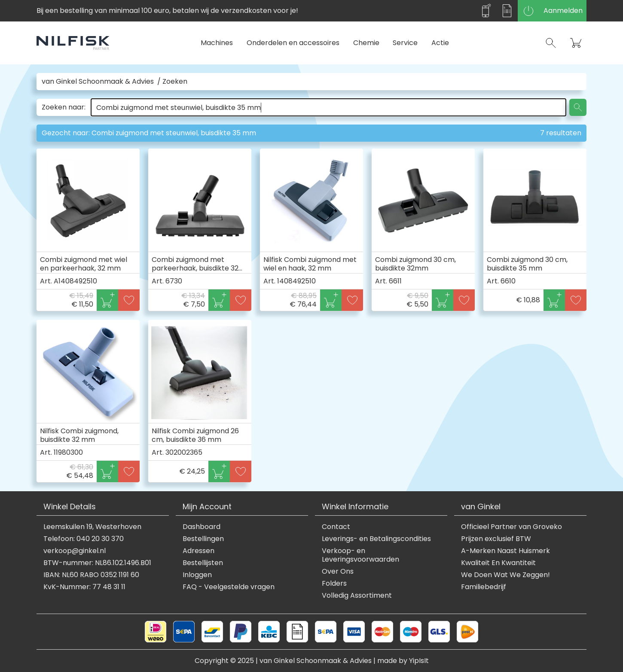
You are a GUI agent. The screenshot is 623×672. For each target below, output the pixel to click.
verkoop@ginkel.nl (75, 551)
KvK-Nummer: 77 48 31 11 (84, 587)
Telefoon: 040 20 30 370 (84, 539)
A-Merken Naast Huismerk (505, 551)
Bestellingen (203, 539)
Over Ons (338, 572)
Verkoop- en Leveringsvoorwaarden (360, 555)
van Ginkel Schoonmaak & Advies (98, 82)
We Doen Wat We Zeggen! (505, 575)
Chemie (366, 43)
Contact (336, 527)
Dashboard (202, 527)
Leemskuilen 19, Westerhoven (92, 527)
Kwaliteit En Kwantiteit (498, 563)
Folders (334, 584)
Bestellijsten (203, 563)
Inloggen (197, 575)
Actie (440, 43)
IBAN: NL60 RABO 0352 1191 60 (91, 575)
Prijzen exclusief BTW (496, 539)
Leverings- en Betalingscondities (376, 539)
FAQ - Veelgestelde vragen (229, 587)
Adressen (199, 551)
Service (405, 43)
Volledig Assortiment (357, 596)
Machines (217, 43)
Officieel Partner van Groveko (512, 527)
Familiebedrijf (484, 587)
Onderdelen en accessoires (293, 43)
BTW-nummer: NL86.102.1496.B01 (97, 563)
